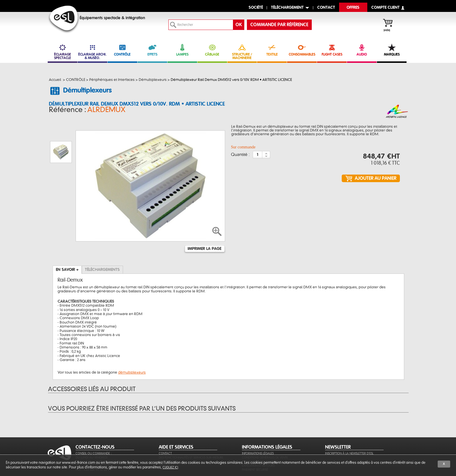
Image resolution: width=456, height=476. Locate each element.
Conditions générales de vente (265, 429)
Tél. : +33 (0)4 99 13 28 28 (93, 437)
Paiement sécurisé (255, 442)
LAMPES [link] (182, 50)
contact (326, 8)
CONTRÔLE (122, 50)
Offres (353, 8)
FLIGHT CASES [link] (332, 50)
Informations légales (258, 425)
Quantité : (240, 157)
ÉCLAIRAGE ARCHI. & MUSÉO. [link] (92, 52)
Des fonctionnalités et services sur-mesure (191, 429)
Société (256, 8)
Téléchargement (287, 8)
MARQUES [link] (392, 50)
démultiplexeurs (132, 344)
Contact (165, 425)
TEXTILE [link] (272, 50)
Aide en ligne (168, 433)
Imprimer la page (204, 221)
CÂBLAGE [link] (212, 50)
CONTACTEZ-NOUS (95, 419)
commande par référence (279, 25)
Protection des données (260, 433)
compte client (385, 8)
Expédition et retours (258, 437)
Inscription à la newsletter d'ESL (349, 425)
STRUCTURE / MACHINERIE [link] (242, 52)
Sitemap (164, 437)
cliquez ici (170, 467)
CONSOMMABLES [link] (302, 50)
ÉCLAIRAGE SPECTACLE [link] (63, 52)
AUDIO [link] (362, 50)
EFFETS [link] (152, 50)
